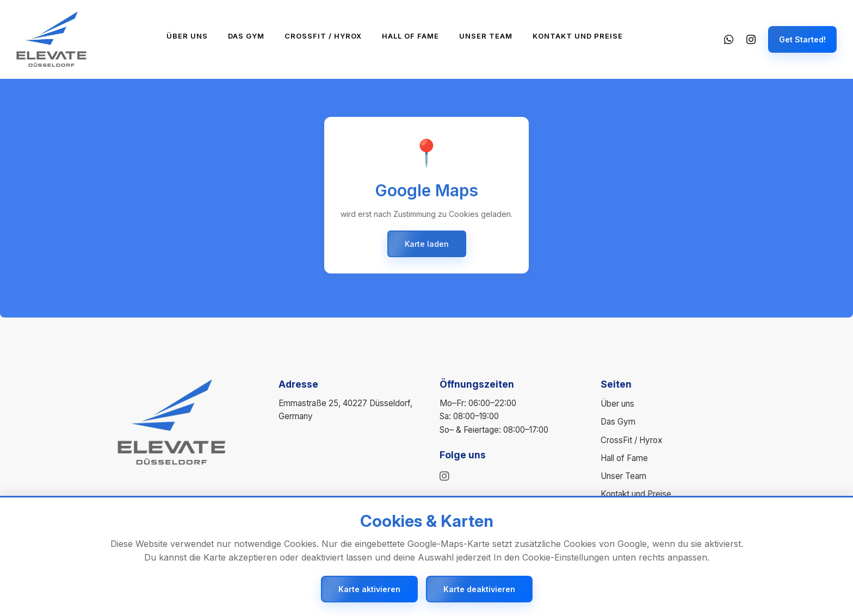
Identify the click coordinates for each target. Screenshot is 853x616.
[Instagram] (751, 40)
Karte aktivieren (369, 589)
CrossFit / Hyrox (323, 36)
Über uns (187, 36)
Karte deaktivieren (479, 589)
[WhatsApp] (728, 40)
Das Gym (246, 36)
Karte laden (427, 244)
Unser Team (486, 36)
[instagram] (444, 476)
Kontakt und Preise (578, 36)
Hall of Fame (410, 36)
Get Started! (802, 39)
